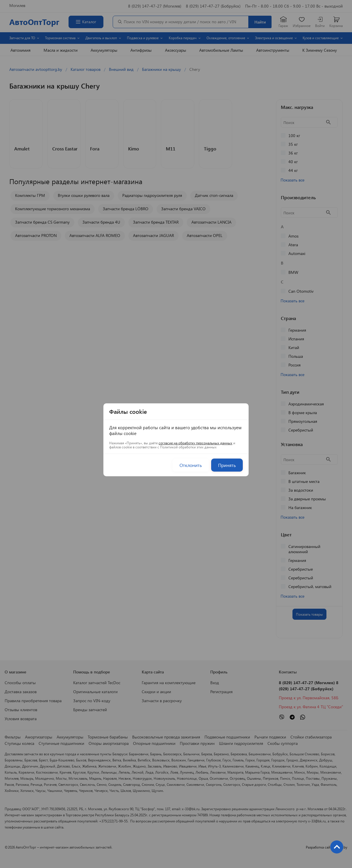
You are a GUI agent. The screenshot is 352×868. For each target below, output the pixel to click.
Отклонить (191, 465)
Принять (227, 465)
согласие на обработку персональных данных (195, 443)
